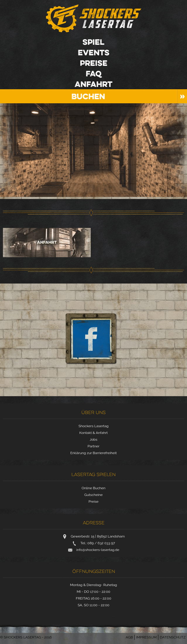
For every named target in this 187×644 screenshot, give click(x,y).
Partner (93, 446)
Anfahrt (93, 84)
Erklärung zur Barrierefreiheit (93, 453)
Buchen (88, 96)
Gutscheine (93, 495)
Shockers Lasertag (94, 18)
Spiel (93, 42)
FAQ (94, 73)
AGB (129, 637)
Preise (94, 63)
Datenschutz (173, 637)
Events (94, 52)
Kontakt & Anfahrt (93, 433)
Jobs (93, 439)
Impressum (146, 637)
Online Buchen (94, 488)
